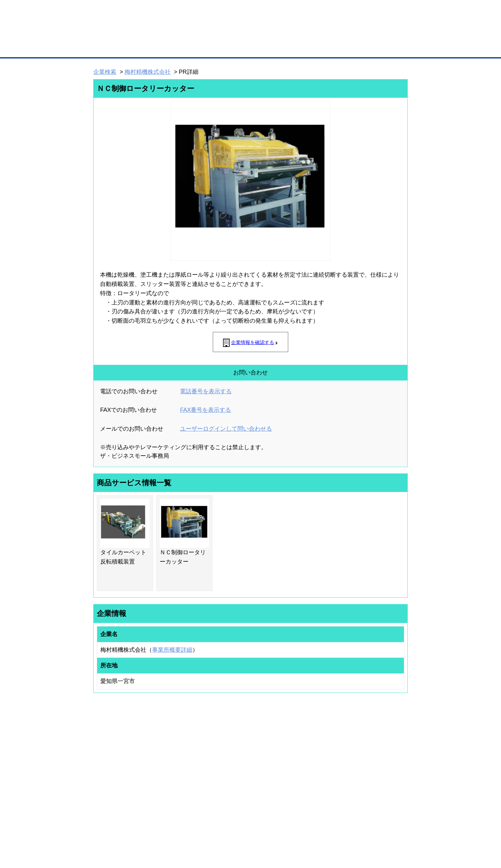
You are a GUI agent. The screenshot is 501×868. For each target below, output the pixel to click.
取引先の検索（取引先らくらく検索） (119, 763)
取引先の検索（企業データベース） (203, 48)
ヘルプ (259, 830)
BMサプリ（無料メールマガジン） (117, 796)
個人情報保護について (377, 830)
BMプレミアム (177, 755)
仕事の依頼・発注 (102, 772)
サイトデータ (226, 830)
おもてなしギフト (316, 772)
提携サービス (176, 786)
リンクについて (293, 830)
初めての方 (103, 830)
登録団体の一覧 (234, 755)
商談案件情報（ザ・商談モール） (116, 780)
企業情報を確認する (253, 342)
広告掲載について (144, 830)
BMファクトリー (179, 778)
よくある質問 (364, 763)
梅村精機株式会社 (148, 72)
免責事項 (101, 839)
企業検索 (105, 72)
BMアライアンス (179, 794)
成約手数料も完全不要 (200, 35)
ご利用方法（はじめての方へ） (379, 755)
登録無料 (117, 35)
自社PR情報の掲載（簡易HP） (113, 788)
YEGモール (310, 780)
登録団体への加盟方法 (239, 763)
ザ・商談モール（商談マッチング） (299, 48)
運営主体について (368, 772)
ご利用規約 (332, 830)
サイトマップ (187, 830)
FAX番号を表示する (205, 410)
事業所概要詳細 (172, 650)
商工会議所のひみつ (318, 763)
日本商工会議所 (314, 755)
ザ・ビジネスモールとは (331, 11)
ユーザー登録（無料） (106, 755)
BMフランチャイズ (181, 803)
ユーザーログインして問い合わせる (226, 429)
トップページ (107, 47)
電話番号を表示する (206, 391)
